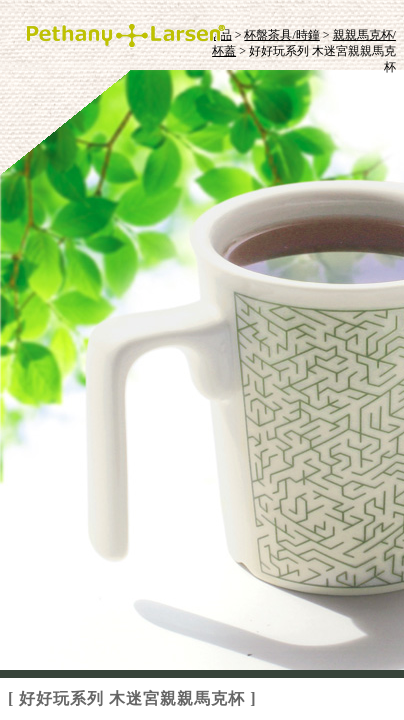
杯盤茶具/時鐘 (281, 35)
